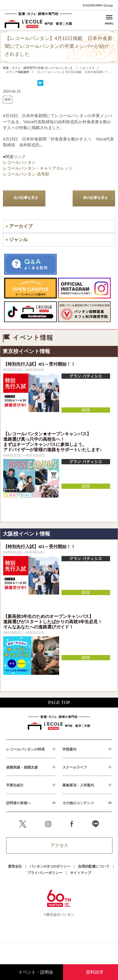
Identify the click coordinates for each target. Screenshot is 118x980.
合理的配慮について (94, 866)
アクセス (59, 845)
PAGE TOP (59, 702)
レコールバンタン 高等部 (26, 174)
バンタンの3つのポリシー (50, 866)
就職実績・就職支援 (22, 767)
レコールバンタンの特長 (25, 749)
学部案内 (69, 749)
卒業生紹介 (15, 785)
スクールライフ (75, 767)
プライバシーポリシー (45, 873)
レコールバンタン (19, 162)
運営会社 (15, 866)
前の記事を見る (95, 198)
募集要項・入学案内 (78, 785)
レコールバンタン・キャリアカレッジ (38, 168)
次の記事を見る (26, 198)
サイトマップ (81, 873)
